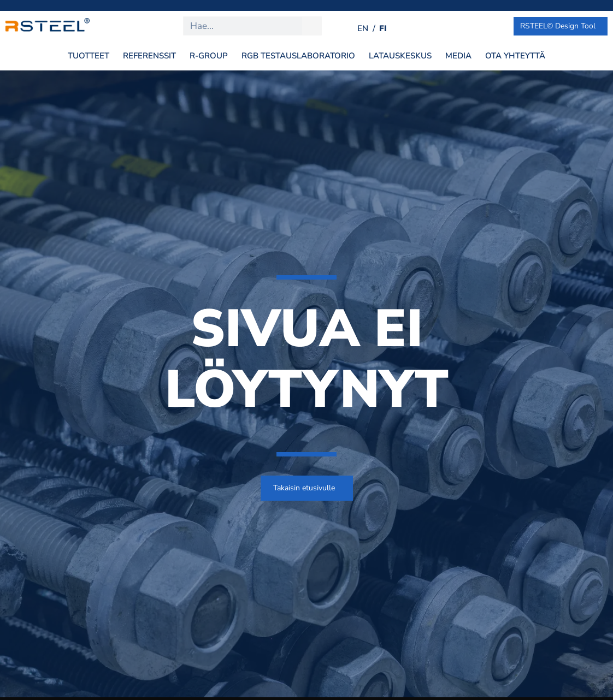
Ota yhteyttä (515, 56)
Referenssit (149, 56)
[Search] (312, 26)
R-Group (209, 56)
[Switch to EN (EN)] (363, 29)
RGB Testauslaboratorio (298, 56)
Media (458, 56)
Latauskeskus (400, 56)
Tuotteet (89, 56)
